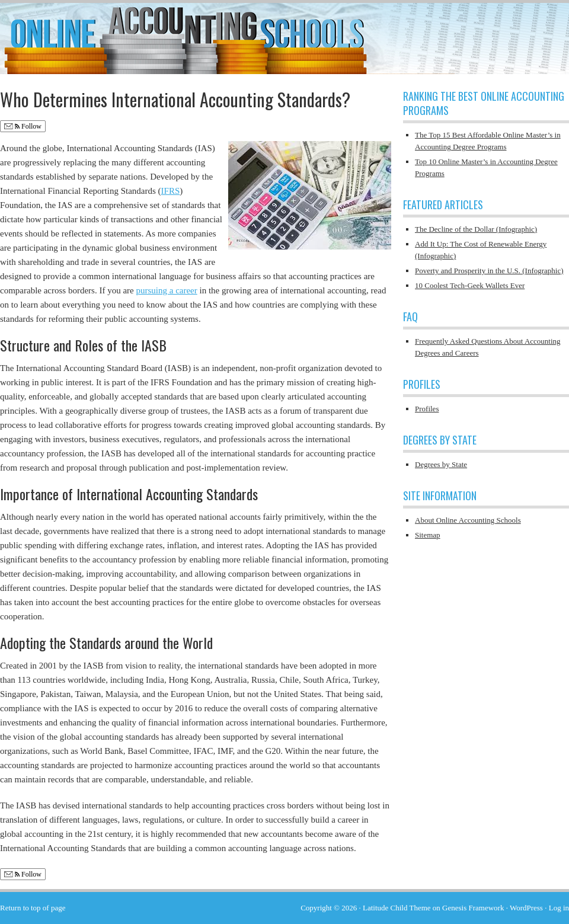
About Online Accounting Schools (468, 520)
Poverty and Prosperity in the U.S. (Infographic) (489, 271)
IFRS (171, 191)
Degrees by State (441, 464)
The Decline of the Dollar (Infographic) (476, 229)
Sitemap (428, 535)
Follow (23, 127)
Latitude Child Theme (397, 908)
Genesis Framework (473, 908)
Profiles (427, 409)
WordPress (526, 908)
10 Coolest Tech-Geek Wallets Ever (470, 285)
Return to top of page (33, 908)
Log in (559, 908)
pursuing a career (166, 290)
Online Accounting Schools (284, 33)
